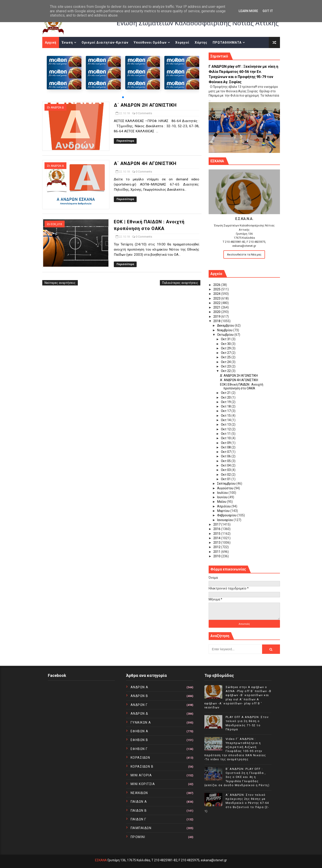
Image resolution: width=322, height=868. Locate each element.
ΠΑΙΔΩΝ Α (139, 802)
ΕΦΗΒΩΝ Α (140, 731)
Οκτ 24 (226, 362)
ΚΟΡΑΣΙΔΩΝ (140, 758)
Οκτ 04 (226, 465)
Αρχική (51, 42)
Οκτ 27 (226, 353)
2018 (217, 321)
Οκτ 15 (226, 416)
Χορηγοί (182, 42)
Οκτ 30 (226, 344)
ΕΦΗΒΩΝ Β (139, 740)
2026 (217, 285)
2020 (217, 312)
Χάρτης (201, 42)
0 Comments (144, 113)
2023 (217, 298)
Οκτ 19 (226, 402)
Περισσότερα (125, 141)
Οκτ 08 (226, 447)
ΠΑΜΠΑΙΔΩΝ (141, 828)
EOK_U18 (56, 224)
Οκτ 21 (226, 393)
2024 (217, 294)
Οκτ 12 (226, 429)
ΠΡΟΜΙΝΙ (138, 837)
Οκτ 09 (226, 443)
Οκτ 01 (226, 479)
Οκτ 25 (226, 357)
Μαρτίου (224, 511)
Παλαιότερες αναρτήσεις (180, 283)
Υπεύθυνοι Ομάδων (150, 42)
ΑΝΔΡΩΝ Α (57, 166)
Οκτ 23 (226, 366)
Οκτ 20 (226, 397)
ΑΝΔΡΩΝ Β (139, 696)
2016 (217, 529)
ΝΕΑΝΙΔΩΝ (139, 793)
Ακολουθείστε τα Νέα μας (244, 254)
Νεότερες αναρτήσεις (60, 283)
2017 (217, 524)
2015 (217, 534)
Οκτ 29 (226, 348)
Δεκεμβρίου (226, 325)
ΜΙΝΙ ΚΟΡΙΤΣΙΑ (143, 784)
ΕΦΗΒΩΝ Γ (139, 749)
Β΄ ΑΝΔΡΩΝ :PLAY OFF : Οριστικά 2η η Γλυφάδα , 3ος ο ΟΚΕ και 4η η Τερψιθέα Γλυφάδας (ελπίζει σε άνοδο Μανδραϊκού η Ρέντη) (237, 777)
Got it (268, 11)
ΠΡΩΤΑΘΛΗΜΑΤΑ (227, 42)
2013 (217, 543)
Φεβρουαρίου (227, 515)
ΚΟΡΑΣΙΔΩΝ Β (142, 767)
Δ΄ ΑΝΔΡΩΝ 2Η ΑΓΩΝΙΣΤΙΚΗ (145, 105)
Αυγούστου (226, 488)
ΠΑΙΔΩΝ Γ (139, 819)
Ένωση (67, 42)
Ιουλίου (223, 493)
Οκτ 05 (226, 461)
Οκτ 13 (226, 424)
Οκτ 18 (226, 406)
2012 (217, 547)
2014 (217, 538)
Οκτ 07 (226, 452)
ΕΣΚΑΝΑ (101, 860)
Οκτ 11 (226, 434)
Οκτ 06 (226, 456)
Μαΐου (222, 502)
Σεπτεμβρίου (227, 484)
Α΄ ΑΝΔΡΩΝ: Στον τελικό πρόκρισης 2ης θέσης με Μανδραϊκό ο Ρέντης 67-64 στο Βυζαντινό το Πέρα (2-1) (237, 803)
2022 (217, 303)
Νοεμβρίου (225, 330)
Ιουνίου (223, 497)
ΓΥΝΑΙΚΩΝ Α (141, 722)
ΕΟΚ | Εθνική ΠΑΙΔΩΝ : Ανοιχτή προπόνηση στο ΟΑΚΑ (242, 386)
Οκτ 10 (226, 438)
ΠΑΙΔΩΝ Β (139, 811)
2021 (217, 307)
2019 (217, 317)
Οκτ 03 (226, 470)
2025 (217, 289)
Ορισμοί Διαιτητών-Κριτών (105, 42)
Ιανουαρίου (225, 520)
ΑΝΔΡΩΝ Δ (57, 108)
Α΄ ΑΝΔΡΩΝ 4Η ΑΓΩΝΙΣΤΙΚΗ (145, 163)
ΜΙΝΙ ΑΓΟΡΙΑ (141, 775)
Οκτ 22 (226, 371)
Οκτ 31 (226, 339)
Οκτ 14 (226, 420)
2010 (217, 556)
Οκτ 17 (226, 411)
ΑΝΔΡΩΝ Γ (139, 705)
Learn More (248, 11)
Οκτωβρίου (226, 335)
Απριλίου (224, 506)
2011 (217, 552)
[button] (123, 97)
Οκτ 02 (226, 475)
